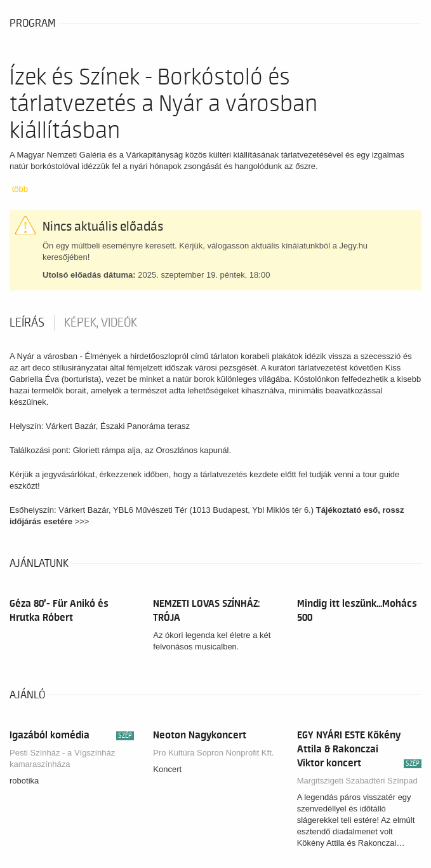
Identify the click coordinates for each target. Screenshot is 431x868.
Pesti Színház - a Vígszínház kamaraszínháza (62, 758)
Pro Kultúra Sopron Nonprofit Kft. (213, 753)
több (20, 189)
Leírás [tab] (27, 323)
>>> (83, 521)
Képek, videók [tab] (101, 323)
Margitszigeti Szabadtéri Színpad (357, 781)
